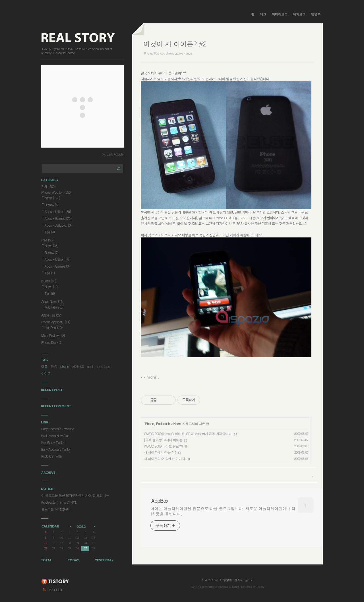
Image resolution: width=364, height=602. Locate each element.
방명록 (316, 14)
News (177, 424)
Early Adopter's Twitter (56, 449)
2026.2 (81, 527)
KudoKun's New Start (55, 436)
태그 (263, 14)
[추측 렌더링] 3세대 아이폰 (163, 440)
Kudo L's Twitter (52, 456)
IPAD (54, 366)
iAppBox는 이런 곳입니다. (59, 502)
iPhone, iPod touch (157, 424)
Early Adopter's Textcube (58, 429)
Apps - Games (58, 218)
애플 (44, 366)
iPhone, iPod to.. (56, 192)
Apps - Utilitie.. (58, 211)
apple (91, 366)
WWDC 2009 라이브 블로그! (163, 446)
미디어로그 (280, 14)
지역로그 (207, 580)
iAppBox (159, 501)
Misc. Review (53, 335)
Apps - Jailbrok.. (58, 225)
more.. (153, 377)
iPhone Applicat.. (56, 322)
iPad (47, 240)
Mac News (54, 307)
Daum (235, 587)
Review (52, 205)
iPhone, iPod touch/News (159, 53)
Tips (50, 232)
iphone (64, 366)
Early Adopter (199, 587)
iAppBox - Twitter (53, 442)
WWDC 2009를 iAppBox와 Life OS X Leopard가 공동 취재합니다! (188, 434)
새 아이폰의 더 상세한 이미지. (165, 459)
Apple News (52, 301)
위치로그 (299, 14)
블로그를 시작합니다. (56, 509)
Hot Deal (54, 327)
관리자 (238, 580)
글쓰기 (249, 580)
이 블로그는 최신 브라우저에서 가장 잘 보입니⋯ (75, 495)
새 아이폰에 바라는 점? (160, 452)
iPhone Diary (52, 342)
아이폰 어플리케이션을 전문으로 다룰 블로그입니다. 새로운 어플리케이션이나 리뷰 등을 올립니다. (223, 511)
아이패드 (78, 366)
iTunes (49, 281)
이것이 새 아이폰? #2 (175, 44)
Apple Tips (51, 315)
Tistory (260, 587)
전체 (48, 186)
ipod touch (104, 366)
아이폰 (46, 373)
